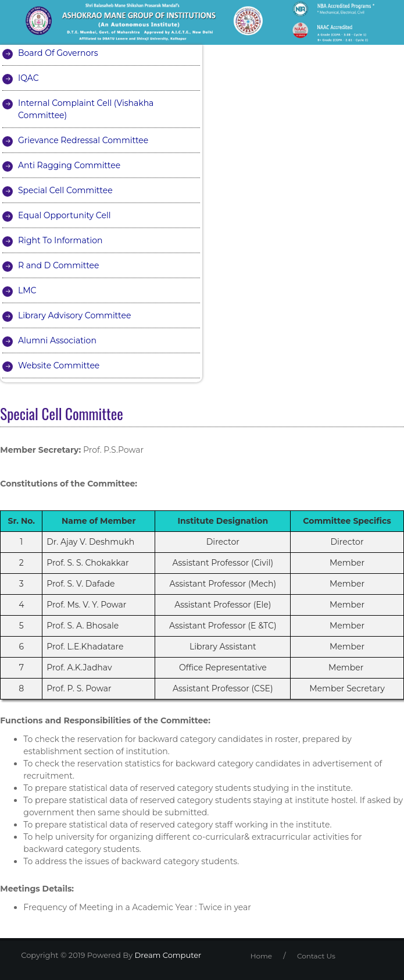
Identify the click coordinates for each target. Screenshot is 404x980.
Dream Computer (167, 955)
